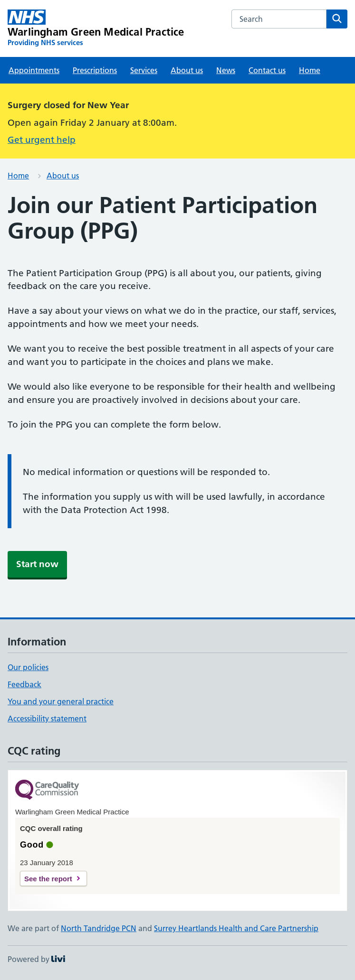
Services (144, 70)
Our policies (28, 667)
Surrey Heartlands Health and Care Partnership (236, 928)
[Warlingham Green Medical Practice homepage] (96, 28)
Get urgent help (42, 140)
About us (187, 70)
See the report (48, 879)
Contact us (267, 70)
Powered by (36, 959)
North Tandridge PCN (99, 928)
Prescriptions (95, 70)
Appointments (34, 70)
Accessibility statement (47, 719)
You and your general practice (61, 701)
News (226, 70)
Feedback (24, 684)
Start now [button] (37, 564)
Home (310, 70)
